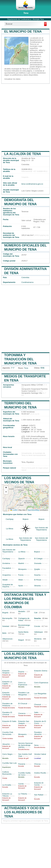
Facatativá (7, 568)
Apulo (21, 586)
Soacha (37, 575)
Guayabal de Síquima (8, 586)
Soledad (6, 626)
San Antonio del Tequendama (41, 529)
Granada (38, 563)
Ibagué (21, 640)
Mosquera (22, 569)
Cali (36, 613)
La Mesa (10, 529)
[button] (6, 488)
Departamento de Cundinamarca (19, 19)
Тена (26, 368)
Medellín (22, 611)
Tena (26, 13)
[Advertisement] (26, 117)
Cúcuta (37, 626)
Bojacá (26, 519)
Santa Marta (23, 632)
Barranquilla (7, 618)
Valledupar (38, 632)
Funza (21, 575)
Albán (21, 580)
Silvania (37, 586)
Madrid (21, 563)
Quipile (37, 569)
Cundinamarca (27, 282)
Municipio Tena (38, 19)
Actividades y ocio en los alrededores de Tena (24, 812)
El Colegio (38, 559)
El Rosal (38, 580)
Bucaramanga (24, 625)
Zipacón (21, 559)
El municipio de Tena (23, 31)
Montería (38, 639)
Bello (4, 633)
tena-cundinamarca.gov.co (32, 184)
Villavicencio (7, 639)
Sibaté (5, 580)
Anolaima (6, 563)
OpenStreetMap (33, 510)
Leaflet (14, 510)
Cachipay (10, 519)
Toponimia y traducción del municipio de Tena (20, 359)
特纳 (42, 368)
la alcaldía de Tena (23, 154)
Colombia (25, 277)
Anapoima (6, 575)
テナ (13, 368)
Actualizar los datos (12, 79)
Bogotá (5, 613)
